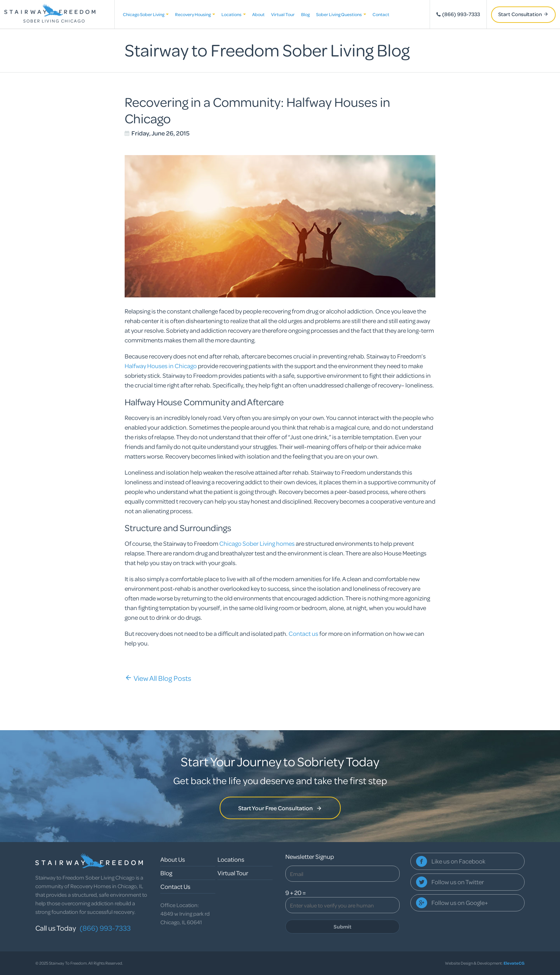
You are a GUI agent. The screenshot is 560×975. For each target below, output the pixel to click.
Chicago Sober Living (146, 14)
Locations (234, 14)
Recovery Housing (195, 14)
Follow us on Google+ (460, 903)
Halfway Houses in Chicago (161, 366)
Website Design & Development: (485, 963)
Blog (305, 14)
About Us (173, 859)
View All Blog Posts (158, 678)
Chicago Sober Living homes (257, 543)
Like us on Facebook (458, 861)
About (258, 14)
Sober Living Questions (341, 14)
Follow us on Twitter (458, 882)
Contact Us (175, 887)
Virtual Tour (283, 14)
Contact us (303, 633)
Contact (381, 14)
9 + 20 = (296, 893)
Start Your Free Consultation (280, 808)
